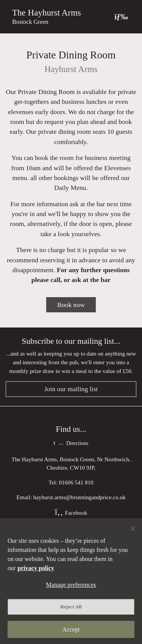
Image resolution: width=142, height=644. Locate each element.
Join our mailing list (71, 389)
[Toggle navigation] (121, 16)
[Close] (133, 529)
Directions (71, 443)
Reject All (71, 607)
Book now (71, 305)
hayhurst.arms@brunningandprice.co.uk (80, 497)
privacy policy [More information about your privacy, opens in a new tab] (36, 568)
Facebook (71, 513)
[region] (71, 581)
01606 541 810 (76, 482)
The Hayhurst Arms (47, 13)
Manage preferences (71, 585)
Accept (71, 629)
